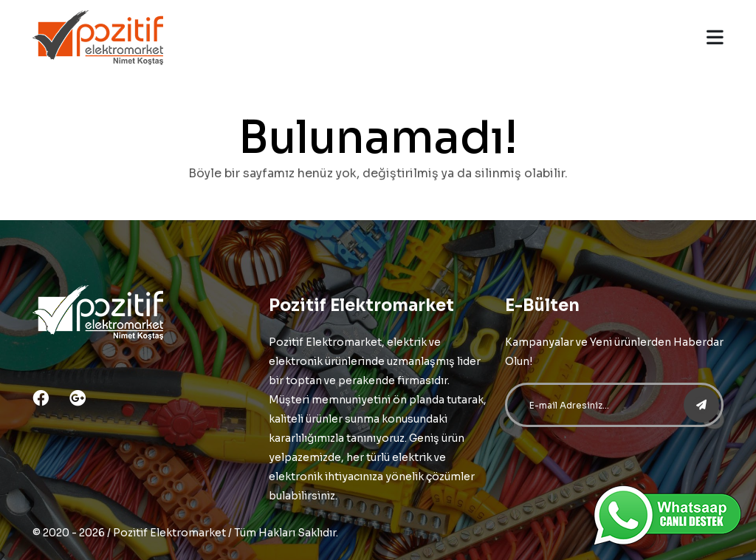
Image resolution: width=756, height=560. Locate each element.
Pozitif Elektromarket (169, 533)
